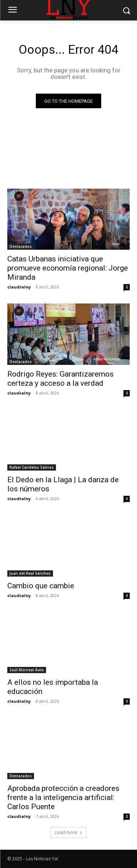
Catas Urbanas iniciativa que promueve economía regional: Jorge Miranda (68, 268)
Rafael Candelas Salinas (32, 467)
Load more (68, 832)
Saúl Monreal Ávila (27, 670)
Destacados (21, 246)
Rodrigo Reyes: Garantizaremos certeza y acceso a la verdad (60, 379)
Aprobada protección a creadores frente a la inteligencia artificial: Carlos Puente (63, 797)
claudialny (19, 287)
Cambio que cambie (41, 586)
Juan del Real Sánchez (30, 573)
